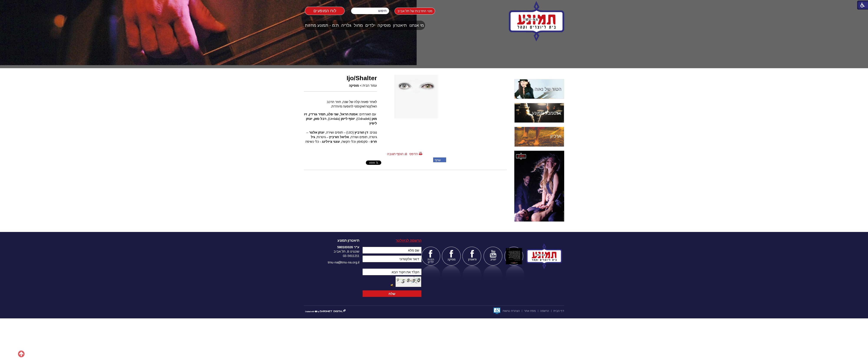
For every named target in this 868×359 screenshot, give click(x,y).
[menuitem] (417, 25)
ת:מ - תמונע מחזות (322, 25)
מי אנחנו (417, 25)
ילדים (370, 25)
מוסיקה (384, 25)
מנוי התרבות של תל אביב (419, 11)
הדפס (414, 154)
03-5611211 (351, 256)
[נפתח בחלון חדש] (497, 311)
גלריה (346, 25)
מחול (358, 25)
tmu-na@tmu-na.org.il (344, 262)
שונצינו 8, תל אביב (346, 251)
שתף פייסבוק (437, 160)
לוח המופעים (325, 11)
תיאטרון (400, 25)
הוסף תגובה (395, 154)
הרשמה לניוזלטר (409, 241)
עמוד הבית (370, 86)
